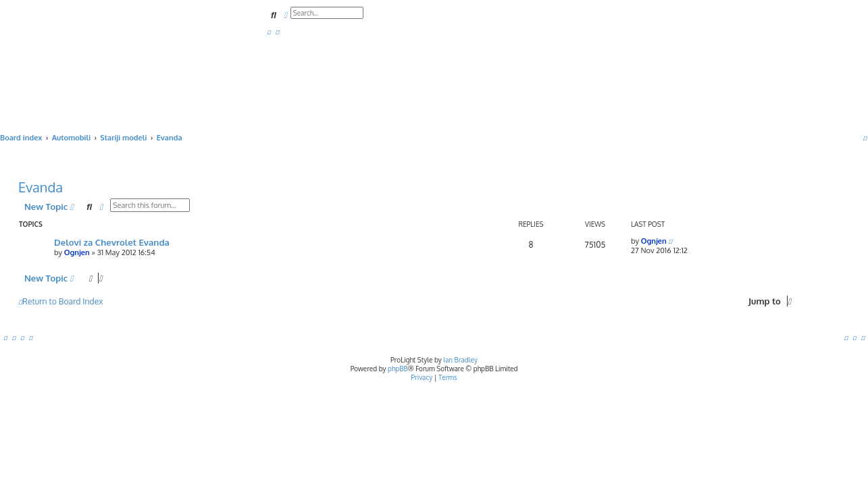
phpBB (398, 369)
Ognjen (77, 252)
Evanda (41, 187)
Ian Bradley (460, 360)
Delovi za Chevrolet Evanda (112, 242)
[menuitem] (269, 32)
